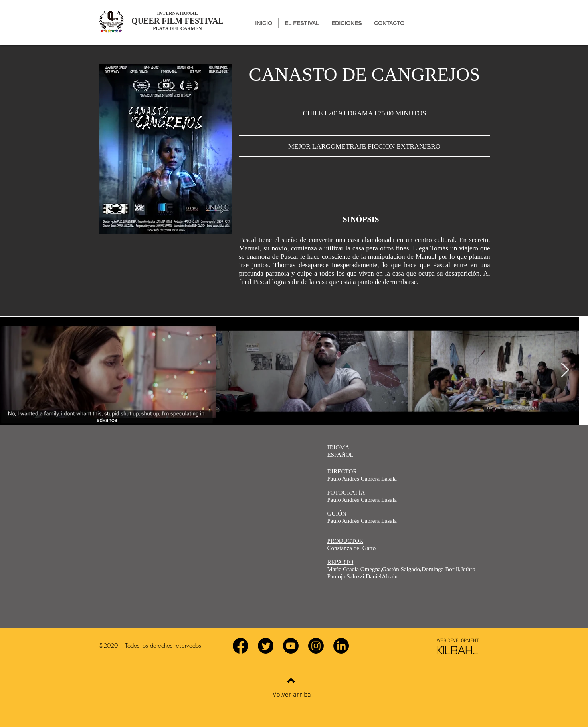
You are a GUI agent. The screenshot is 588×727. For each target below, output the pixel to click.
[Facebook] (241, 646)
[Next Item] (565, 370)
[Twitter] (266, 646)
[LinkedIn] (341, 646)
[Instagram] (316, 646)
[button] (346, 23)
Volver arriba (292, 695)
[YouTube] (291, 646)
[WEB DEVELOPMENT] (458, 641)
